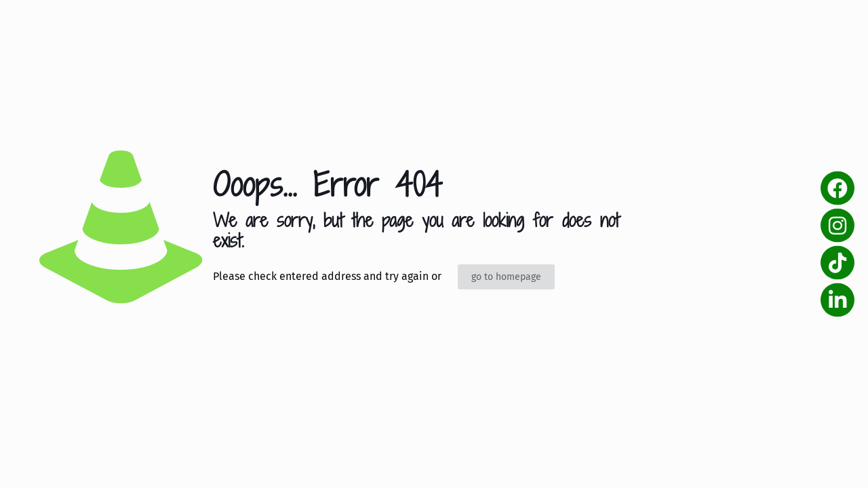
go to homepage (506, 277)
